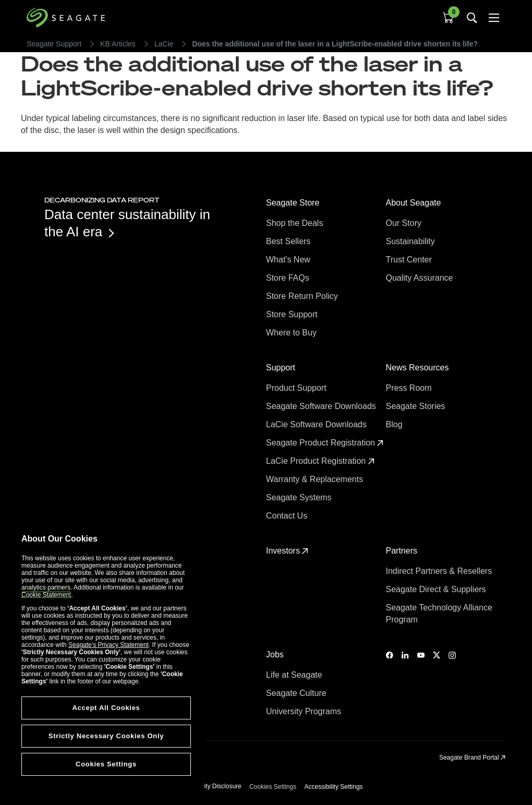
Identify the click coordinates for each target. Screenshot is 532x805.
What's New (289, 260)
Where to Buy (292, 333)
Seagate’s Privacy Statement (108, 645)
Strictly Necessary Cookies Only (106, 736)
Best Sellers (289, 241)
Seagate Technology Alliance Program (439, 614)
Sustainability (412, 241)
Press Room (410, 388)
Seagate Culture (297, 693)
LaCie (164, 44)
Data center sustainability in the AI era (127, 223)
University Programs (305, 711)
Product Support (297, 388)
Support (282, 368)
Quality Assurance (421, 278)
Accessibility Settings (334, 787)
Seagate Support (54, 44)
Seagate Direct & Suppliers (437, 589)
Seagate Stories (417, 406)
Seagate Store (294, 203)
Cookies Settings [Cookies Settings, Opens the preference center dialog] (106, 764)
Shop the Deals (297, 223)
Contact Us (288, 516)
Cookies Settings (273, 787)
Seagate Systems (300, 497)
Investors (287, 551)
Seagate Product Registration (325, 443)
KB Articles (118, 44)
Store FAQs (289, 278)
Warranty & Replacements (316, 479)
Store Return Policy (303, 296)
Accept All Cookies (106, 708)
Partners (403, 551)
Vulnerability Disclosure (209, 786)
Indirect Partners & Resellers (440, 571)
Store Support (293, 314)
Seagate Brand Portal (472, 758)
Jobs (276, 654)
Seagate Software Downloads (322, 406)
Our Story (405, 223)
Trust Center (410, 260)
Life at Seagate (295, 675)
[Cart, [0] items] (448, 18)
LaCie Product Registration (320, 461)
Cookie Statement (46, 595)
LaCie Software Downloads (317, 424)
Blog (395, 424)
